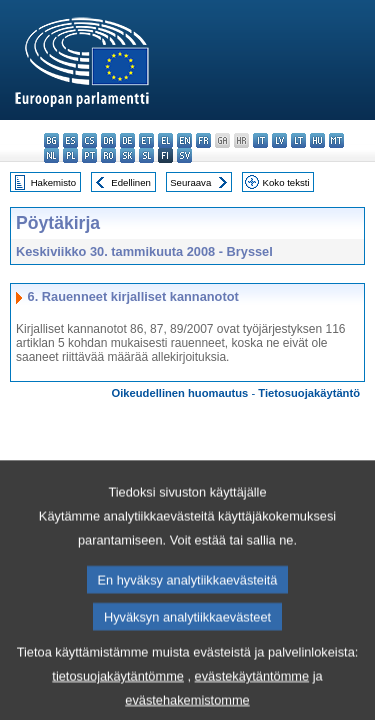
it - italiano (260, 140)
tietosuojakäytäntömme (118, 695)
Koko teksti (286, 182)
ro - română (108, 155)
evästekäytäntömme (252, 695)
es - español (70, 140)
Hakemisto (53, 182)
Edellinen (130, 182)
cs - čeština (89, 140)
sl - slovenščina (146, 155)
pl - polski (70, 155)
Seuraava (190, 182)
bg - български (51, 140)
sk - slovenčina (127, 155)
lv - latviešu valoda (279, 140)
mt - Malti (336, 140)
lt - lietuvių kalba (298, 140)
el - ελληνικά (165, 140)
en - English (184, 140)
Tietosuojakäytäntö (309, 393)
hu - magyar (317, 140)
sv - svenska (184, 155)
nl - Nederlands (51, 155)
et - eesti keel (146, 140)
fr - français (203, 140)
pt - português (89, 155)
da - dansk (108, 140)
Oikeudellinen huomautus (180, 393)
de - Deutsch (127, 140)
